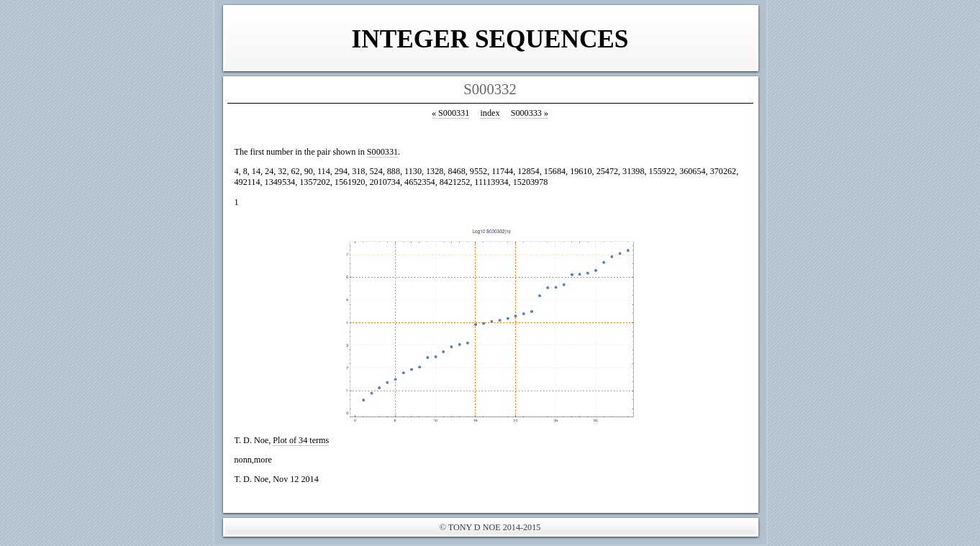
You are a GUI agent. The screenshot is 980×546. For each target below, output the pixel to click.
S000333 (530, 113)
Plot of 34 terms (301, 440)
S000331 (450, 113)
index (490, 113)
